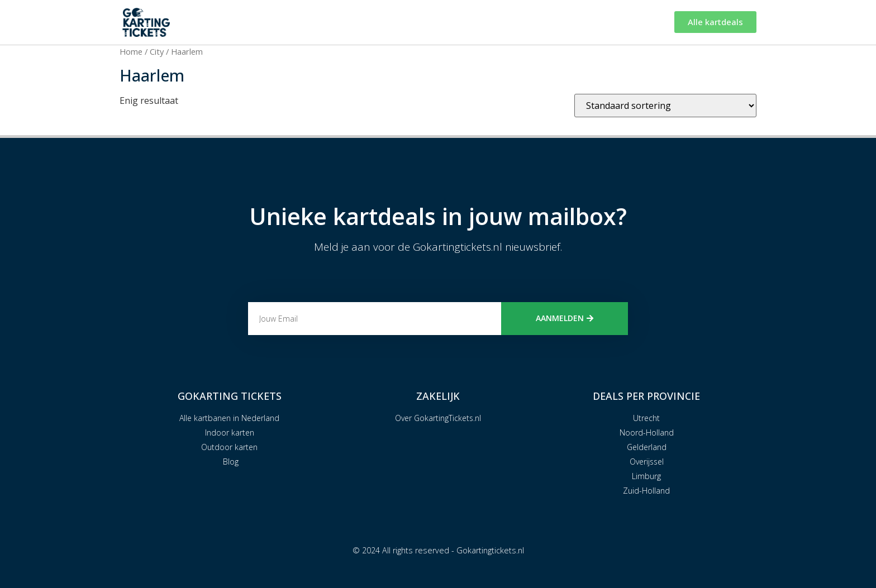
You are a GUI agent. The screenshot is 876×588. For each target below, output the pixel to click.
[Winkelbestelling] (665, 106)
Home (131, 51)
